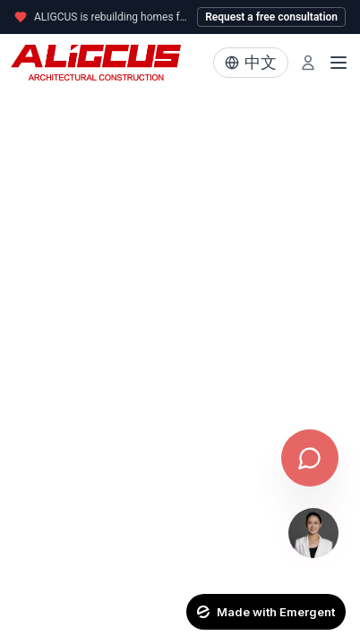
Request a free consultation (271, 17)
